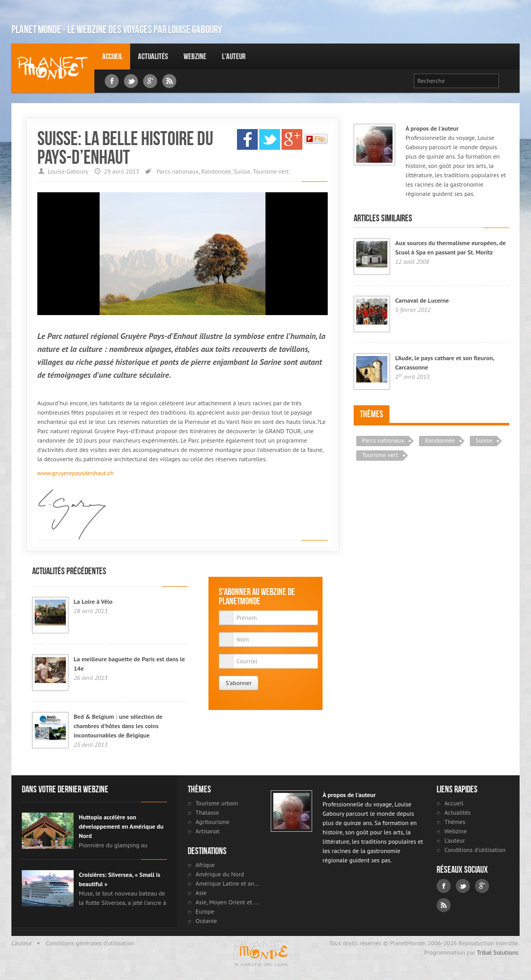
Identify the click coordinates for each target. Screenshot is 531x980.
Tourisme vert (271, 171)
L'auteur (234, 56)
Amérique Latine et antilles (228, 883)
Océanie (206, 921)
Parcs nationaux (178, 171)
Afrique (205, 865)
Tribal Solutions (497, 952)
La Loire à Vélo (93, 601)
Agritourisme (213, 822)
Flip (316, 139)
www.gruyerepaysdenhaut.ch (75, 473)
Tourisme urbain (217, 803)
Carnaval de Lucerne (422, 300)
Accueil (112, 56)
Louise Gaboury (53, 68)
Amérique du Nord (220, 874)
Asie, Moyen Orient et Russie (228, 902)
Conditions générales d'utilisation (90, 943)
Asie (201, 893)
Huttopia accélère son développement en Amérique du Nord (121, 826)
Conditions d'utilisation (475, 850)
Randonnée (216, 171)
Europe (205, 911)
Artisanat (207, 831)
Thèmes (372, 414)
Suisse (242, 171)
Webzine (195, 56)
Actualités (153, 56)
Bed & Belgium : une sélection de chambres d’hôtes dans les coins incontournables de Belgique (118, 726)
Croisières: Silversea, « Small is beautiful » (120, 879)
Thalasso (207, 812)
